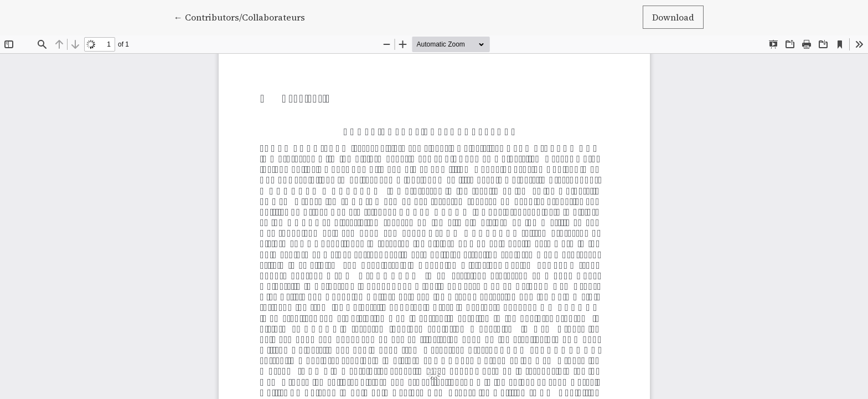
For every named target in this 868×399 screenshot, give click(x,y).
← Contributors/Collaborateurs (239, 17)
